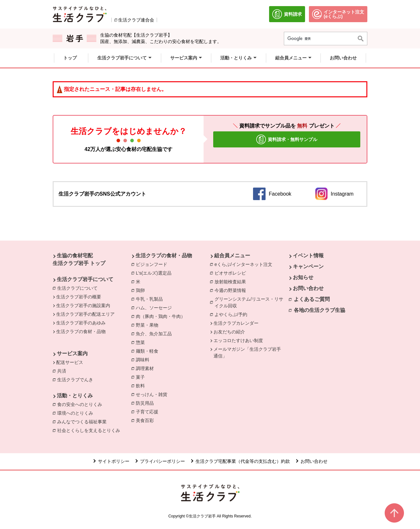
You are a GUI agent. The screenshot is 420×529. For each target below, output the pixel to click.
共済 (63, 371)
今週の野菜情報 (232, 290)
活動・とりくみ (75, 396)
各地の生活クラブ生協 (319, 310)
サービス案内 (72, 353)
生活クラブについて (77, 288)
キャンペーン (308, 266)
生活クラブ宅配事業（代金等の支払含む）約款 (243, 461)
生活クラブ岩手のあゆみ (81, 323)
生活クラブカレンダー (236, 323)
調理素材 (146, 368)
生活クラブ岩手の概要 (79, 297)
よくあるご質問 (312, 299)
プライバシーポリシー (162, 461)
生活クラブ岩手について (85, 279)
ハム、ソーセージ (155, 307)
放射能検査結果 (232, 281)
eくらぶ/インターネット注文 (245, 264)
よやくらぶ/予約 (232, 314)
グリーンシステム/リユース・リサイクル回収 (252, 302)
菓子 (142, 377)
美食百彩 (146, 420)
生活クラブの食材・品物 (81, 331)
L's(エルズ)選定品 (155, 273)
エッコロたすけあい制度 (238, 340)
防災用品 (146, 403)
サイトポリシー (114, 461)
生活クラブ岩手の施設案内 (83, 305)
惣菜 (142, 342)
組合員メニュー (232, 256)
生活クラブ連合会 (136, 20)
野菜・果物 (149, 325)
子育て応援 (149, 411)
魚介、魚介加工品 (155, 333)
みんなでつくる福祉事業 (83, 421)
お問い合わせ (308, 288)
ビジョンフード (153, 264)
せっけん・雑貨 (153, 394)
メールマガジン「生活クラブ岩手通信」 (247, 353)
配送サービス (70, 362)
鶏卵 (142, 290)
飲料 (142, 385)
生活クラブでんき (77, 379)
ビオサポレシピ (232, 273)
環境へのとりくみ (77, 413)
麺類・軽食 (149, 351)
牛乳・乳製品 (151, 299)
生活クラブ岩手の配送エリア (85, 314)
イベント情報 (308, 256)
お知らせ (303, 277)
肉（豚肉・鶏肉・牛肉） (162, 316)
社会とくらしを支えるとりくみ (90, 430)
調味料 (144, 359)
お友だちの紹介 (229, 332)
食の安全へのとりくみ (81, 404)
